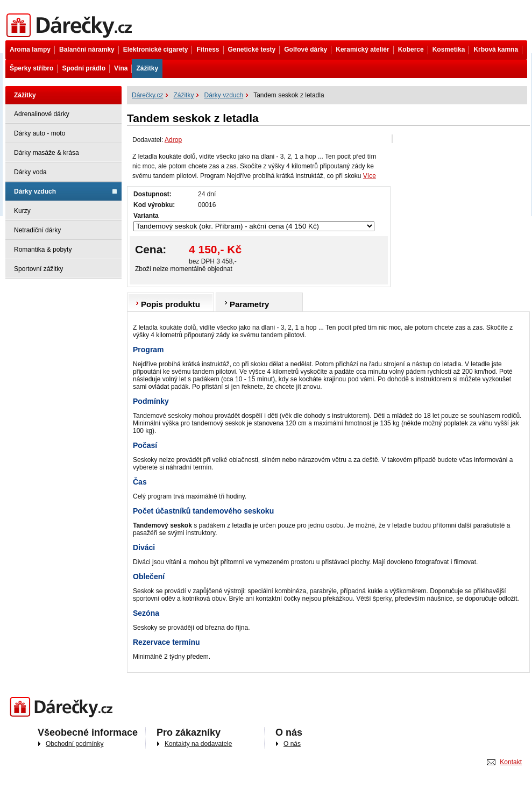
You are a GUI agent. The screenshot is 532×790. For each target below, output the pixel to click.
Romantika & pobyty (43, 250)
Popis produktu (171, 304)
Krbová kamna (496, 49)
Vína (121, 68)
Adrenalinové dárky (42, 114)
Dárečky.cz (71, 26)
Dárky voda (30, 172)
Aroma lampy (30, 49)
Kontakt (511, 762)
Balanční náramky (87, 49)
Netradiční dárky (37, 230)
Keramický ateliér (362, 49)
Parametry (249, 304)
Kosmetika (449, 49)
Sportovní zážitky (38, 269)
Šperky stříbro (31, 68)
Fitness (208, 49)
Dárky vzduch (35, 191)
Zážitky (147, 68)
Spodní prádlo (84, 68)
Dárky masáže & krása (47, 153)
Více (370, 176)
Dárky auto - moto (40, 133)
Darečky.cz (64, 707)
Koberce (411, 49)
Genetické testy (252, 49)
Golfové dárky (306, 49)
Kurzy (22, 211)
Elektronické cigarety (156, 49)
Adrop (173, 140)
